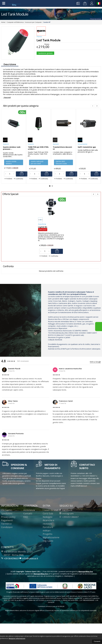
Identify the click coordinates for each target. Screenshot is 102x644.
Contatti (28, 531)
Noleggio (48, 534)
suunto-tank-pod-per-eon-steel (37, 180)
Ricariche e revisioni (48, 540)
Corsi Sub (48, 531)
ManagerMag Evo (86, 589)
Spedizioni (7, 531)
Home (3, 22)
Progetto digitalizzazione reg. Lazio (51, 555)
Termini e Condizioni (7, 543)
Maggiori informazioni (17, 638)
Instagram (67, 531)
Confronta (18, 196)
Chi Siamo (6, 528)
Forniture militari (48, 546)
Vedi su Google (95, 379)
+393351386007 (69, 534)
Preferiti (8, 196)
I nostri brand (50, 528)
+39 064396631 (10, 576)
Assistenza (29, 528)
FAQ (25, 534)
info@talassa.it (29, 576)
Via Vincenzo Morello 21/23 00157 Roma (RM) (17, 571)
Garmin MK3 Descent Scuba (61, 180)
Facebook (66, 528)
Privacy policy (8, 534)
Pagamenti (7, 538)
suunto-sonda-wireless (11, 180)
